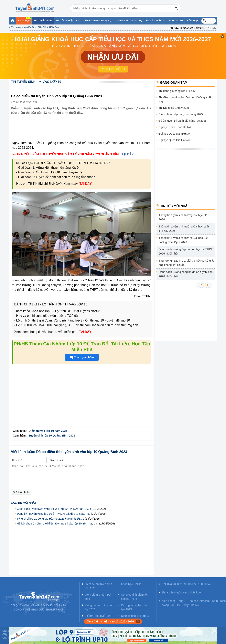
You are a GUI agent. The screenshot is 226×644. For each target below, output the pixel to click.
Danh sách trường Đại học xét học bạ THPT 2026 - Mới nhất (186, 251)
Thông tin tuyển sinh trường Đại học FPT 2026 (184, 217)
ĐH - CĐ (42, 27)
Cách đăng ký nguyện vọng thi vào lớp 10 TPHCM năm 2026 (54, 509)
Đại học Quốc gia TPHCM (174, 134)
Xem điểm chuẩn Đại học (98, 597)
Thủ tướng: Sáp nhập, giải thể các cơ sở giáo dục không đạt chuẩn (187, 263)
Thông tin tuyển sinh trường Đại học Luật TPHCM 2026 (184, 229)
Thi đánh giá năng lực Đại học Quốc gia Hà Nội (185, 100)
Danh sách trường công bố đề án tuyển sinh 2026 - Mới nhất (186, 274)
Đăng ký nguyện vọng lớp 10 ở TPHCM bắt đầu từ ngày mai (54, 514)
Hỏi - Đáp (54, 27)
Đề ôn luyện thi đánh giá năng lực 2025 (183, 121)
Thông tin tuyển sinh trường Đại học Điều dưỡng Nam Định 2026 (184, 240)
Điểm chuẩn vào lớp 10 (135, 616)
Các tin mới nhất (24, 503)
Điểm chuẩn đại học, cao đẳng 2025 (181, 114)
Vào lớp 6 (16, 27)
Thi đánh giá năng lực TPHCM (177, 91)
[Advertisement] (82, 131)
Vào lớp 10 (29, 27)
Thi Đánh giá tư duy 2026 (174, 108)
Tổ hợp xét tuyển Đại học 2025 (98, 618)
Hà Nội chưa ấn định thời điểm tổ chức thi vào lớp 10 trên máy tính (58, 524)
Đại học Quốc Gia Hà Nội (174, 140)
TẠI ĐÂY (127, 154)
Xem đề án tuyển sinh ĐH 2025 (99, 586)
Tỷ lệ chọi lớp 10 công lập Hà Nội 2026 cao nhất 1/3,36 (51, 519)
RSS (213, 28)
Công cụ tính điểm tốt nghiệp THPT (134, 597)
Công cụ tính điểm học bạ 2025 (99, 607)
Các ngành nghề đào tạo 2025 (134, 607)
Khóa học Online (131, 584)
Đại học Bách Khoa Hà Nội (175, 127)
